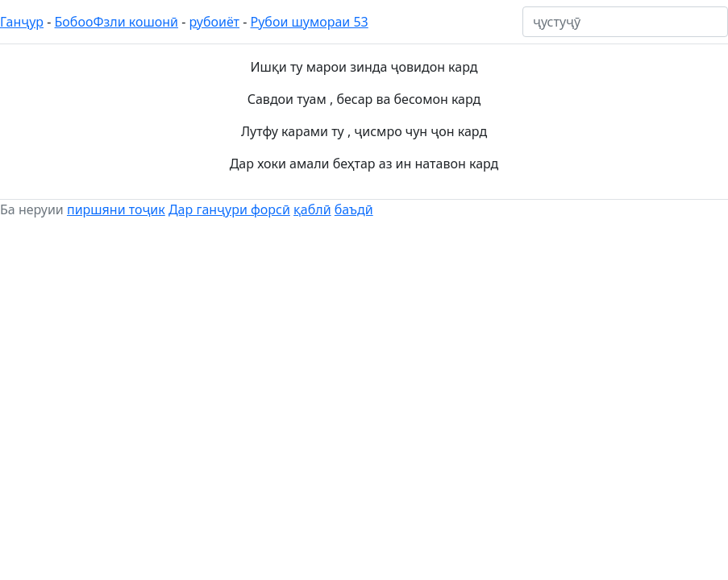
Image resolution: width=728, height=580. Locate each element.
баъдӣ (354, 209)
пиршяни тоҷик (116, 209)
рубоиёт (214, 22)
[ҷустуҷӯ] (625, 22)
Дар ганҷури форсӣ (229, 209)
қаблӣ (312, 209)
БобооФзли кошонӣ (117, 22)
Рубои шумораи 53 (310, 22)
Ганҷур (22, 22)
